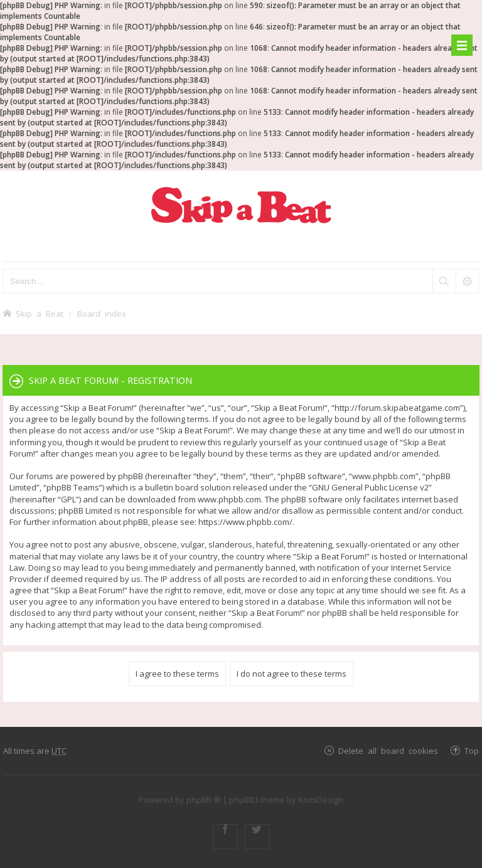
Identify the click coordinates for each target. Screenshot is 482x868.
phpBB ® (204, 800)
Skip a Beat (40, 313)
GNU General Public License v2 (370, 487)
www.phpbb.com (229, 499)
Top (472, 750)
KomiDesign (321, 800)
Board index (102, 313)
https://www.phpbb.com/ (245, 522)
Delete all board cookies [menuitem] (388, 750)
